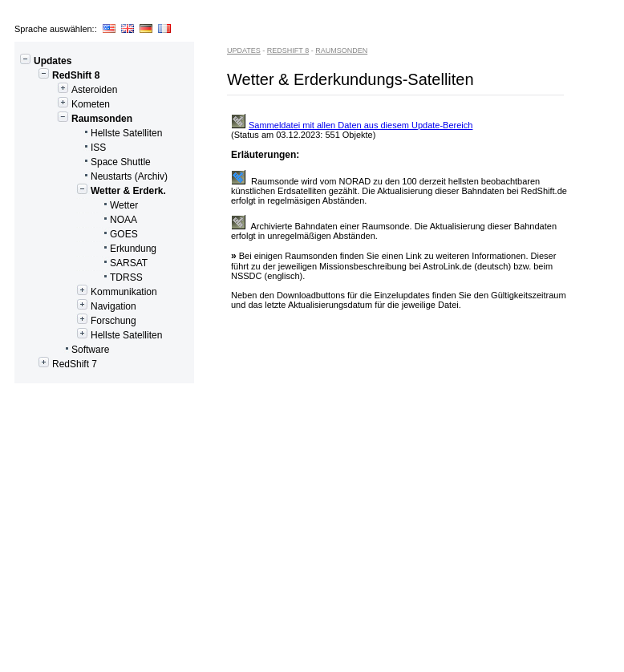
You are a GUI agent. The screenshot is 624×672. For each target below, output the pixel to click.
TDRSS (81, 277)
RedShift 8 (59, 75)
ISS (63, 148)
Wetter (79, 205)
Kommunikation (88, 292)
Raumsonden (76, 119)
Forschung (78, 321)
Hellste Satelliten (91, 133)
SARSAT (83, 263)
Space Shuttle (85, 162)
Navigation (78, 306)
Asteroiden (68, 90)
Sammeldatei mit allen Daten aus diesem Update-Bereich (352, 125)
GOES (79, 234)
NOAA (78, 220)
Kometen (65, 104)
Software (64, 350)
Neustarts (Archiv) (93, 176)
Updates (46, 61)
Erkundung (88, 249)
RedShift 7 (58, 364)
